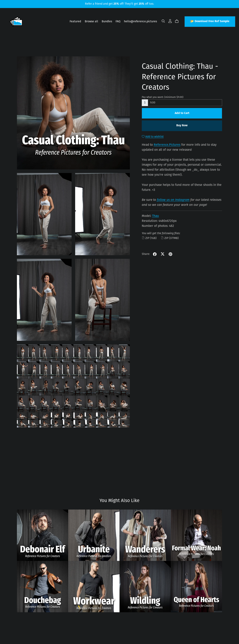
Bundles (107, 21)
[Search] (163, 21)
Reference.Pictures (167, 145)
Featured (75, 21)
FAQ (118, 21)
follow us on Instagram (173, 200)
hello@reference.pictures (140, 21)
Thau (155, 216)
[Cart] (178, 21)
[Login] (170, 21)
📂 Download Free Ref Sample (210, 21)
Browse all (91, 21)
